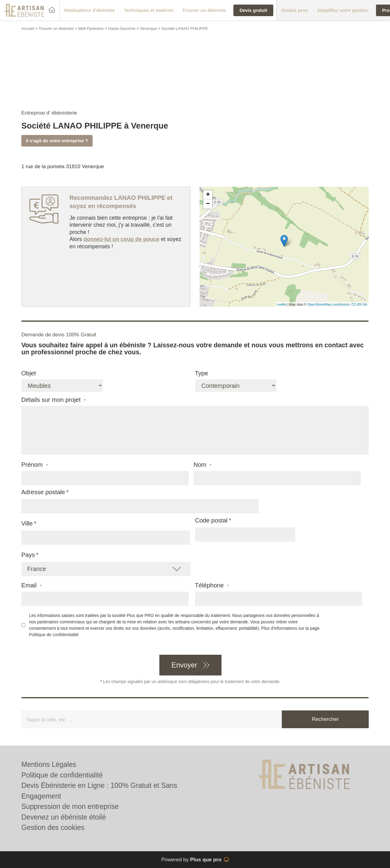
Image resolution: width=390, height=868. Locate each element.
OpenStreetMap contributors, (329, 304)
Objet (29, 373)
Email (31, 585)
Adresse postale (43, 492)
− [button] (208, 204)
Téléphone (212, 585)
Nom (202, 465)
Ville (27, 523)
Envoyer (184, 665)
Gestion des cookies (53, 827)
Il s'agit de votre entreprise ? (57, 141)
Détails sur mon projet (53, 400)
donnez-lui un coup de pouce (121, 239)
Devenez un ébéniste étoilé (64, 817)
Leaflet (281, 304)
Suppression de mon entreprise (70, 806)
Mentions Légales (49, 764)
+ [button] (208, 195)
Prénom (34, 465)
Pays (28, 555)
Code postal (211, 520)
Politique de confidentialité (54, 635)
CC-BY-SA (359, 304)
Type (202, 373)
